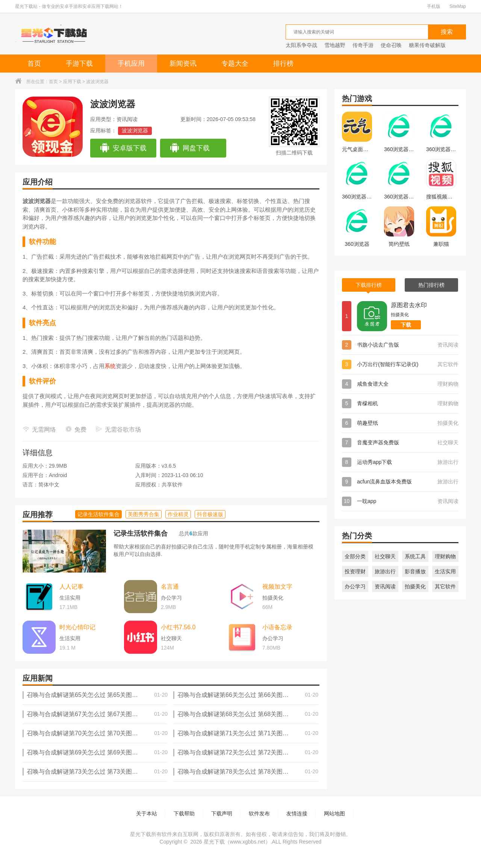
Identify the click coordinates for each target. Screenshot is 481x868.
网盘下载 (190, 148)
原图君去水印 (409, 305)
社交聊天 (385, 556)
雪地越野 (335, 45)
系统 (110, 366)
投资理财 (355, 571)
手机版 (434, 6)
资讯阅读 (385, 586)
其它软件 (445, 586)
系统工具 (415, 556)
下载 (406, 325)
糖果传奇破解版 (427, 45)
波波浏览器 (135, 130)
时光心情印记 (77, 627)
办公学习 (355, 586)
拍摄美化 (415, 586)
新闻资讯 (183, 64)
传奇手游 (363, 45)
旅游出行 (385, 571)
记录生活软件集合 (141, 533)
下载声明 (222, 813)
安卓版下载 (123, 148)
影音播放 (415, 571)
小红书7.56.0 (178, 627)
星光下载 (214, 842)
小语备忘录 (277, 627)
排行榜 (283, 64)
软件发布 (259, 813)
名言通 (170, 587)
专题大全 (235, 64)
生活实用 (445, 571)
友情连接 (297, 813)
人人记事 (71, 587)
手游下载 (79, 64)
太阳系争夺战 (301, 45)
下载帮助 (184, 813)
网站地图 (334, 813)
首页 (34, 64)
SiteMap (458, 6)
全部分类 (355, 556)
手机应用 (131, 64)
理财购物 (445, 556)
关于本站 (147, 813)
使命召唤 (391, 45)
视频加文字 (277, 587)
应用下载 (72, 82)
